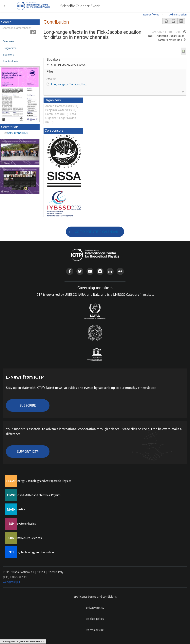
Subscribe (28, 405)
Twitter (80, 271)
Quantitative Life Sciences (26, 538)
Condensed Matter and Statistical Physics (35, 495)
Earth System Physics (23, 524)
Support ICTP (28, 452)
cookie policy (95, 619)
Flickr (120, 271)
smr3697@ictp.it (17, 133)
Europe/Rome (151, 14)
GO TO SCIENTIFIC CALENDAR (96, 232)
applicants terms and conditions (95, 597)
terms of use (95, 630)
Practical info (10, 61)
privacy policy (95, 608)
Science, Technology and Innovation (32, 552)
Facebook (70, 271)
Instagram (100, 271)
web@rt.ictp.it (12, 582)
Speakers (8, 55)
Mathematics (18, 509)
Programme (10, 48)
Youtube (90, 271)
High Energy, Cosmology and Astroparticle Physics (40, 481)
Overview (8, 41)
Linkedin (110, 271)
